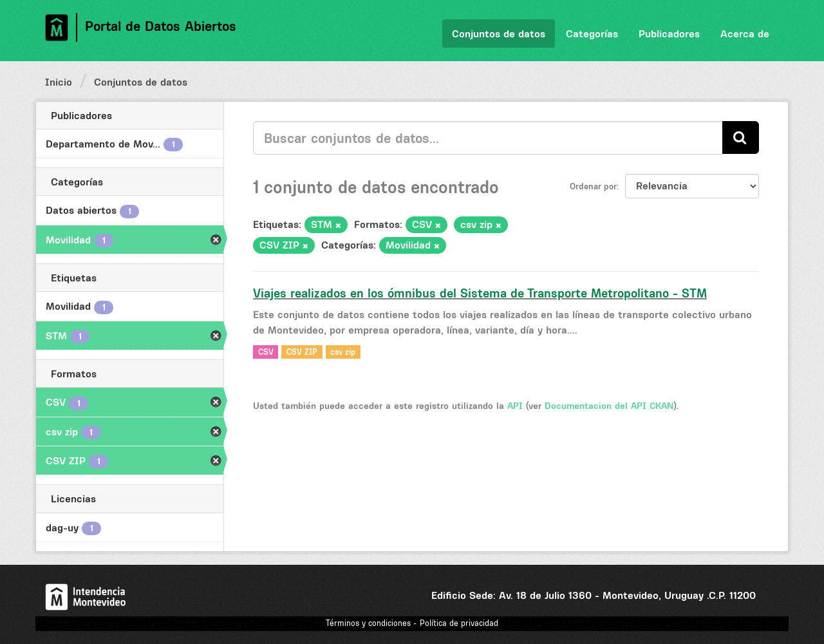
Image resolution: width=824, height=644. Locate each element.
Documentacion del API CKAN (609, 406)
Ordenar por (593, 186)
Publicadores (669, 33)
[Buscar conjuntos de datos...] (488, 138)
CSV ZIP (302, 351)
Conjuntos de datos (499, 33)
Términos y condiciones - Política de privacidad (412, 623)
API (515, 406)
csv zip (343, 351)
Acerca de (745, 33)
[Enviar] (741, 137)
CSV (266, 351)
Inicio (59, 82)
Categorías (592, 33)
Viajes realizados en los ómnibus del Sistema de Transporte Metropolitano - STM (480, 293)
